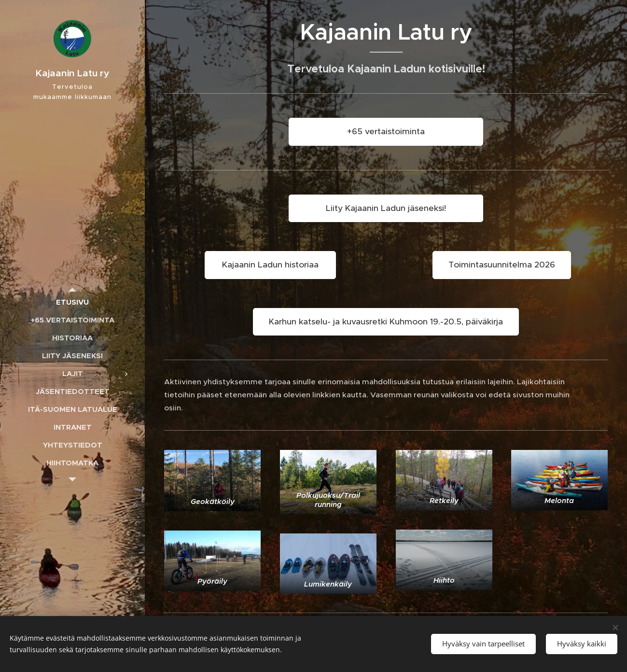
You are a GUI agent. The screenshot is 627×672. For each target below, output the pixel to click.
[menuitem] (72, 302)
